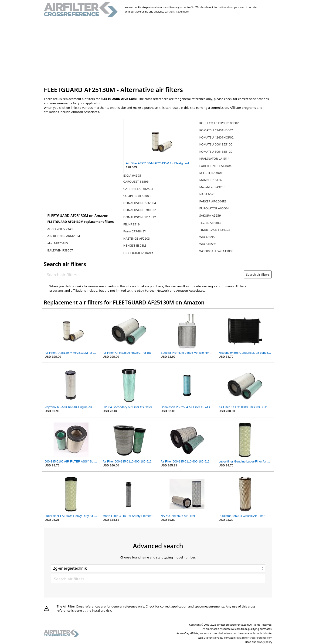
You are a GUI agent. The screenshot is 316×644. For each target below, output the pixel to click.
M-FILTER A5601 (211, 173)
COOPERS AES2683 (137, 196)
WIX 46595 (207, 237)
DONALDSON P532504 (139, 203)
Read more (182, 12)
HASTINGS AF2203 (136, 238)
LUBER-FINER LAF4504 (216, 166)
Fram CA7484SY (135, 231)
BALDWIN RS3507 (60, 250)
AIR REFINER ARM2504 (64, 236)
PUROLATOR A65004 (214, 208)
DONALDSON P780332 (139, 210)
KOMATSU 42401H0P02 (216, 130)
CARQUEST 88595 (136, 182)
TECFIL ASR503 (210, 223)
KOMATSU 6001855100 (216, 144)
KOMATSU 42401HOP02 (216, 137)
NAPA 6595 (207, 194)
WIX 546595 (208, 244)
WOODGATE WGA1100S (216, 251)
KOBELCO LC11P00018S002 (219, 123)
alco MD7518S (58, 243)
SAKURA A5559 (210, 215)
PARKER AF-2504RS (213, 201)
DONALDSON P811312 (139, 217)
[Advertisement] (158, 52)
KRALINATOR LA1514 (214, 159)
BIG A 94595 (132, 175)
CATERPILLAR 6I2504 (138, 189)
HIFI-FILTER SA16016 (138, 253)
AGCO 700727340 (60, 229)
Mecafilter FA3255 (212, 187)
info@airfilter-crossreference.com (253, 638)
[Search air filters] (144, 274)
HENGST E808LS (135, 245)
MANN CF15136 (211, 180)
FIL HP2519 (131, 224)
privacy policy (264, 642)
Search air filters (258, 274)
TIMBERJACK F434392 (215, 230)
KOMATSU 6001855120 (216, 152)
